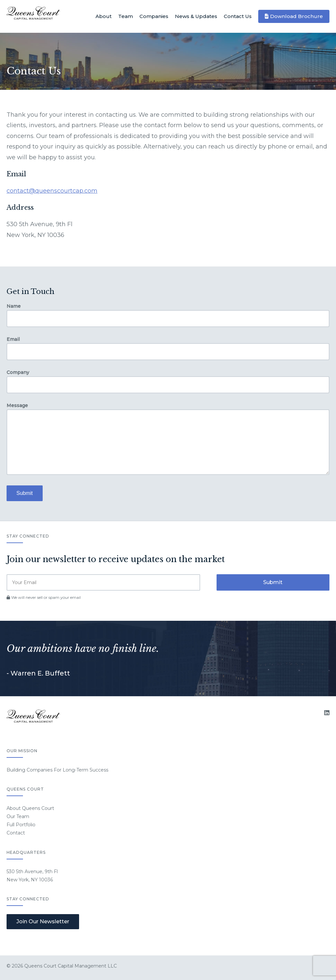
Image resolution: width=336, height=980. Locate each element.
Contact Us (238, 16)
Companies (154, 16)
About (104, 16)
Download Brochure (296, 16)
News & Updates (196, 16)
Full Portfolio (21, 825)
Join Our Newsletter (43, 921)
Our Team (18, 816)
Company (18, 372)
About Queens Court (30, 808)
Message (17, 405)
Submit (25, 493)
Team (126, 16)
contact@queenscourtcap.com (52, 191)
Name (14, 306)
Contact (16, 833)
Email (13, 339)
